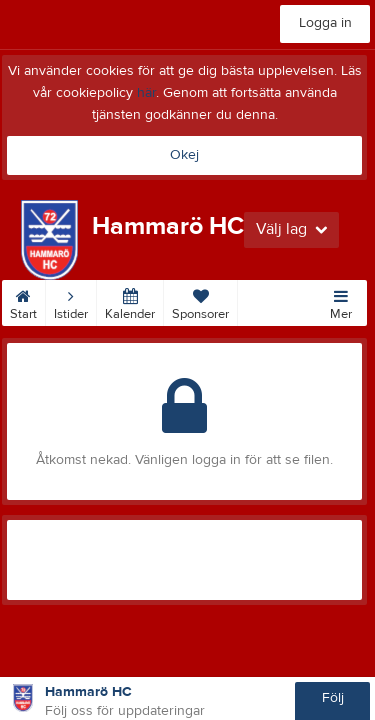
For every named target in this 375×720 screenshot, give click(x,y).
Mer (341, 301)
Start (23, 301)
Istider (71, 301)
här (146, 93)
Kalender (130, 301)
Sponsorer (200, 301)
